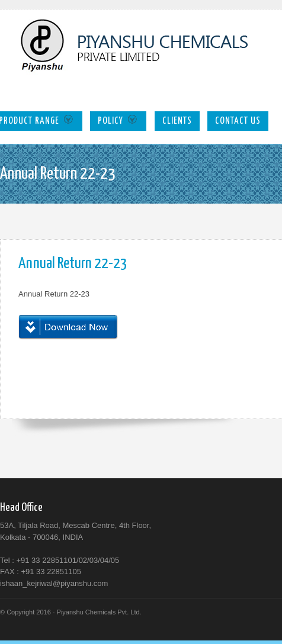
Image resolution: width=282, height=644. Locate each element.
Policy (118, 120)
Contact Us (238, 121)
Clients (177, 121)
